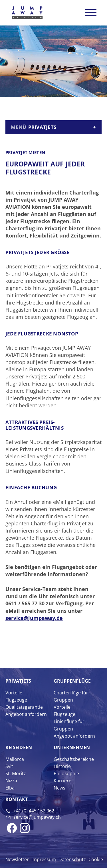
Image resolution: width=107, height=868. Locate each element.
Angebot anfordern (26, 714)
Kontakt (17, 799)
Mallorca (15, 759)
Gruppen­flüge (72, 681)
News (59, 788)
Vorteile (14, 693)
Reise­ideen (19, 747)
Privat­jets (18, 681)
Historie (62, 766)
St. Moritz (16, 773)
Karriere (62, 781)
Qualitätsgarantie (24, 707)
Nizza (11, 781)
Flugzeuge (16, 700)
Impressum (44, 859)
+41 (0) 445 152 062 (34, 811)
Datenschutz (72, 859)
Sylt (9, 766)
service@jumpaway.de (34, 618)
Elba (10, 788)
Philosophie (66, 773)
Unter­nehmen (72, 747)
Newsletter (17, 859)
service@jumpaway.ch (37, 817)
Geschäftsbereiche (74, 759)
